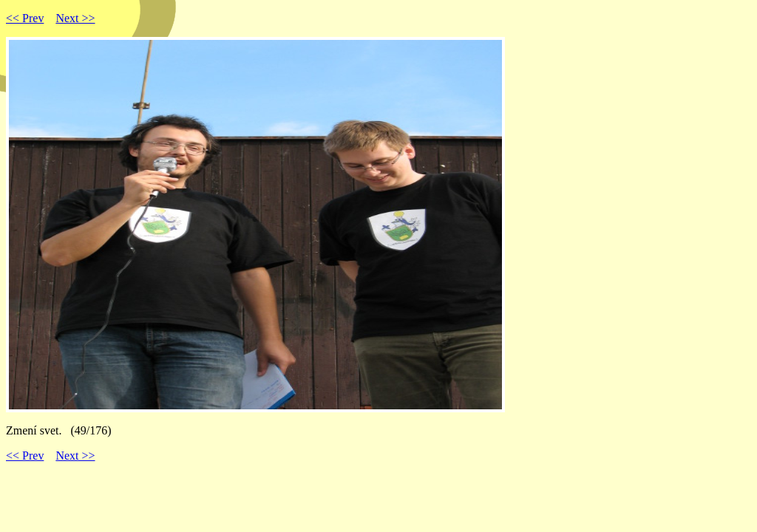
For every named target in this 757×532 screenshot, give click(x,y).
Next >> (75, 18)
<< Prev (25, 18)
